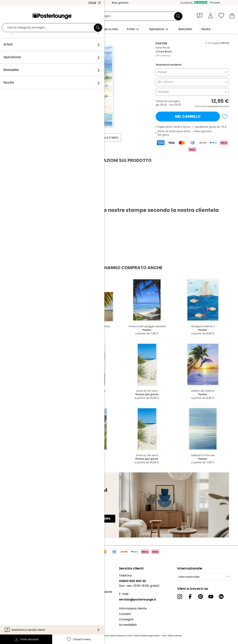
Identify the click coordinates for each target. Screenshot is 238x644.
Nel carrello (188, 116)
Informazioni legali (15, 626)
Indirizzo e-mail (23, 512)
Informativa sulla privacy (20, 615)
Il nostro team (13, 581)
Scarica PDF (22, 201)
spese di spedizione (99, 636)
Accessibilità (128, 625)
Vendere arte (12, 601)
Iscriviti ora (100, 519)
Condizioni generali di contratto (25, 610)
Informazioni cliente (133, 608)
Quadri (35, 38)
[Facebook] (190, 597)
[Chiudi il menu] (221, 15)
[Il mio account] (211, 15)
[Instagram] (180, 597)
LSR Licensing (163, 55)
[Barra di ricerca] (123, 16)
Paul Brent (67, 38)
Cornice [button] (163, 92)
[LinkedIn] (221, 597)
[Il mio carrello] (232, 15)
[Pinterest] (200, 597)
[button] (200, 15)
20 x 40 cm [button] (165, 82)
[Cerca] (178, 16)
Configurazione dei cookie (21, 621)
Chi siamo (9, 575)
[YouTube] (211, 597)
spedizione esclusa (218, 106)
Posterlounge (19, 38)
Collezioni (9, 586)
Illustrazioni (50, 38)
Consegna (126, 619)
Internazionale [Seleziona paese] (189, 577)
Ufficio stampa (13, 595)
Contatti (125, 614)
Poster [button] (162, 72)
